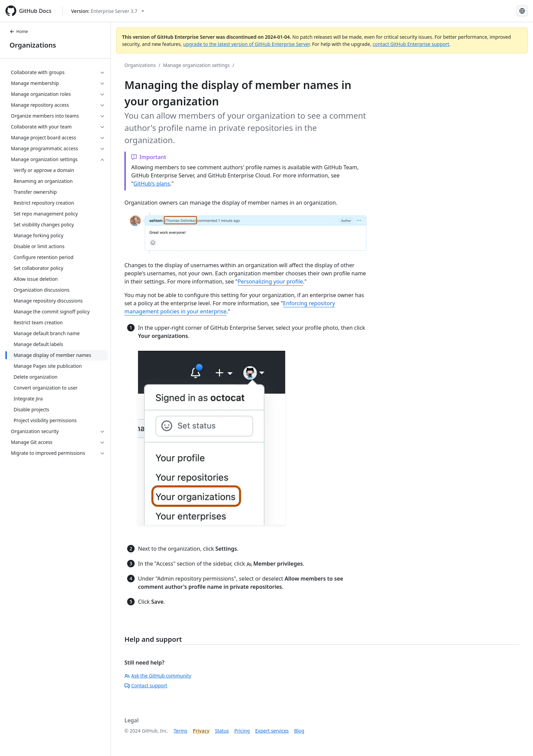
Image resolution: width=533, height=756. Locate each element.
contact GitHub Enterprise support (411, 44)
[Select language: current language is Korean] (522, 11)
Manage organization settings (196, 65)
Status (222, 731)
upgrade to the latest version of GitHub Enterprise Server (246, 44)
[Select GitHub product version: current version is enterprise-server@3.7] (108, 11)
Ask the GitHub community (158, 676)
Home (19, 31)
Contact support (146, 685)
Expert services (272, 731)
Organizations (33, 45)
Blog (299, 731)
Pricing (242, 731)
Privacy (201, 731)
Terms (180, 731)
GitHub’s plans (152, 184)
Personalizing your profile (270, 281)
